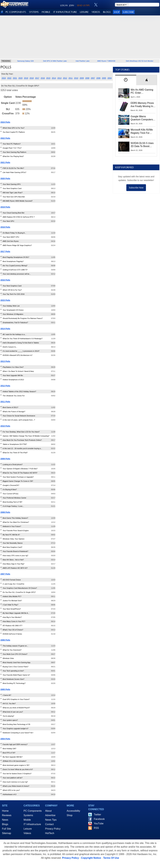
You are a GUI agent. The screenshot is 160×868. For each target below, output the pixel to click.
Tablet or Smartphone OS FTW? (15, 444)
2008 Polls (5, 512)
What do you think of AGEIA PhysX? (16, 708)
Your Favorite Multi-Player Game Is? (16, 675)
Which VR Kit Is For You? (12, 290)
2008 (87, 78)
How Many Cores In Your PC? (14, 621)
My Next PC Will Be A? (11, 535)
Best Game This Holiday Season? (15, 518)
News (5, 820)
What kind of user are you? (13, 712)
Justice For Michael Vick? (12, 601)
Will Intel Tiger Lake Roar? (13, 193)
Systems (28, 815)
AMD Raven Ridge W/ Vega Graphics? (17, 245)
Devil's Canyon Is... (10, 347)
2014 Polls (5, 329)
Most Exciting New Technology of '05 (16, 724)
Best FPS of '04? (9, 753)
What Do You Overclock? (12, 650)
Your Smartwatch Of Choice (13, 310)
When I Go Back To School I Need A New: (18, 371)
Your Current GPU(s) (11, 494)
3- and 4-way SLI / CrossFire (13, 584)
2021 (15, 78)
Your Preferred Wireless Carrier (14, 498)
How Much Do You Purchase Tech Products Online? (22, 440)
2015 (48, 78)
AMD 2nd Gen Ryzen (11, 241)
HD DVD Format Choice (12, 580)
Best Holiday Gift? (9, 749)
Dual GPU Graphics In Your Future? (16, 699)
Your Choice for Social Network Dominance (19, 416)
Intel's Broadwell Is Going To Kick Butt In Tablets (21, 343)
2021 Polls (5, 162)
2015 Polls (5, 300)
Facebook (99, 819)
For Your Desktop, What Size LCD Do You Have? (21, 432)
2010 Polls (5, 426)
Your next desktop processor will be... (17, 274)
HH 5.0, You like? (9, 704)
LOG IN (64, 5)
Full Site (6, 829)
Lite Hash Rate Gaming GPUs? (14, 172)
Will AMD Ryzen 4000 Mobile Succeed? (18, 201)
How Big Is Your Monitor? (12, 617)
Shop (117, 12)
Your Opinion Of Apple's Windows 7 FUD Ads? (20, 469)
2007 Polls (5, 574)
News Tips (51, 820)
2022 (9, 78)
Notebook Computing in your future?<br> (18, 733)
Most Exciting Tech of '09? (12, 502)
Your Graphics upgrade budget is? (16, 729)
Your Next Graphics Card (12, 188)
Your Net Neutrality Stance (13, 543)
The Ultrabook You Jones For (14, 396)
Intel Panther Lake (83, 61)
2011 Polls (5, 402)
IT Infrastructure (32, 824)
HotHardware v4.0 (9, 794)
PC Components (33, 811)
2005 (104, 78)
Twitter (97, 815)
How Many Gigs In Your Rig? (14, 564)
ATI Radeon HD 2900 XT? (13, 626)
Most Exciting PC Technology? (14, 683)
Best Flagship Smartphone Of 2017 (16, 257)
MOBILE (46, 12)
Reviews (7, 815)
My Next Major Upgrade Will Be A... (16, 613)
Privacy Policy (53, 829)
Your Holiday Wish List (11, 306)
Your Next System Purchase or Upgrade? (18, 477)
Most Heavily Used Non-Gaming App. (17, 662)
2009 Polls (5, 459)
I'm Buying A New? (10, 489)
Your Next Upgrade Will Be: (13, 375)
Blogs (5, 824)
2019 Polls (5, 207)
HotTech (50, 833)
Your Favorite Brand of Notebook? (15, 551)
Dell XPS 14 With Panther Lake (55, 61)
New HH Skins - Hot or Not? (13, 560)
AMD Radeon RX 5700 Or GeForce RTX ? (19, 217)
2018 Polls (5, 227)
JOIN (72, 5)
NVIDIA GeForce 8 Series (12, 634)
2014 (54, 78)
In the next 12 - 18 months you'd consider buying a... (22, 448)
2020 (20, 78)
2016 (43, 78)
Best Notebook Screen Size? (14, 679)
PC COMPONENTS (16, 12)
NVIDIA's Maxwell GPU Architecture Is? (18, 355)
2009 (82, 78)
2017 (37, 78)
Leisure (28, 829)
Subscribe (128, 12)
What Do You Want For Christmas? (16, 522)
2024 (4, 78)
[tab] (126, 80)
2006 (98, 78)
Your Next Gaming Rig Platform (14, 152)
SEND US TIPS (83, 5)
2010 (76, 78)
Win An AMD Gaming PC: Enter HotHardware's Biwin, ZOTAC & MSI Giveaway (142, 92)
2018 (32, 78)
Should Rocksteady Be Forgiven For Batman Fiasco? (23, 318)
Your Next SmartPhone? (12, 609)
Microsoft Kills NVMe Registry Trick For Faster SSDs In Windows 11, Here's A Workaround (142, 131)
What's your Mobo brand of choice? (16, 786)
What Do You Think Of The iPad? (15, 453)
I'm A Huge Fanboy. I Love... (13, 506)
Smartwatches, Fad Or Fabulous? (15, 323)
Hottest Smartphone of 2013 (13, 380)
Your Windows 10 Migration (13, 314)
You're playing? (8, 716)
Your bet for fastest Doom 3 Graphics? (17, 774)
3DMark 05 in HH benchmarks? (14, 761)
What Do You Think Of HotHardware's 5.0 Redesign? (23, 339)
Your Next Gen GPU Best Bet (14, 197)
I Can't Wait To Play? (10, 605)
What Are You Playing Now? (13, 156)
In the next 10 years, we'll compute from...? (19, 420)
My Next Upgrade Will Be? (13, 757)
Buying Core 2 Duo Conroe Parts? (16, 667)
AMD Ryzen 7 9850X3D (106, 61)
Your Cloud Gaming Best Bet (13, 213)
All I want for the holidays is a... (14, 334)
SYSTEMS (34, 12)
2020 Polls (5, 178)
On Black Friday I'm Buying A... (14, 233)
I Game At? (7, 695)
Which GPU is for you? (11, 790)
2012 (65, 78)
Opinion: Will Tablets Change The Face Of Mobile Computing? (26, 436)
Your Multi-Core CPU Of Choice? (15, 654)
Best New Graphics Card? (12, 547)
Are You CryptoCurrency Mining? (15, 266)
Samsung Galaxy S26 (25, 61)
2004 (110, 78)
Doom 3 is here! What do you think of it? (18, 769)
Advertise (50, 815)
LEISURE (84, 12)
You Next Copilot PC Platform (14, 132)
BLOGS (107, 12)
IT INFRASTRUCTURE (65, 12)
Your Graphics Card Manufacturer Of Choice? (20, 588)
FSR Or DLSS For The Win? (13, 168)
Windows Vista (8, 658)
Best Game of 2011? (10, 407)
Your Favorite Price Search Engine (16, 531)
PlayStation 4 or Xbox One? (13, 367)
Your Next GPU (8, 221)
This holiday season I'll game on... (15, 646)
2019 (26, 78)
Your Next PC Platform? (12, 144)
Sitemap (7, 833)
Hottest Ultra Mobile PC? (12, 596)
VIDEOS (96, 12)
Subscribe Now (136, 188)
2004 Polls (5, 739)
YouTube (99, 823)
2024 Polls (5, 122)
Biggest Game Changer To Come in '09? (18, 481)
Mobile (27, 820)
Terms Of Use (111, 858)
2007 (93, 78)
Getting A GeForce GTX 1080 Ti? (15, 270)
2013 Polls (5, 361)
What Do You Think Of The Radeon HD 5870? (20, 473)
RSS (96, 828)
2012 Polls (5, 386)
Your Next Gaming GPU (12, 184)
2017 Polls (5, 251)
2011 (71, 78)
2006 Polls (5, 640)
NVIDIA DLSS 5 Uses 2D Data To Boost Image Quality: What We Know (142, 145)
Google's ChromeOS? (11, 485)
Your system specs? (10, 720)
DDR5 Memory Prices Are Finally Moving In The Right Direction (142, 105)
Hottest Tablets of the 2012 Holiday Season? (19, 391)
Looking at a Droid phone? (13, 464)
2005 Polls (5, 689)
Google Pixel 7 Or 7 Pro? (12, 148)
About (48, 811)
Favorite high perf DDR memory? (15, 744)
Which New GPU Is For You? (14, 128)
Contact (49, 824)
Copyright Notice (91, 858)
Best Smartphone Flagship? (13, 261)
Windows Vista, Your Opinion (14, 539)
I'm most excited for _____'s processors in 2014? (21, 351)
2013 (59, 78)
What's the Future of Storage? (14, 412)
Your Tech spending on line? (13, 671)
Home (5, 811)
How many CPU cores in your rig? (15, 556)
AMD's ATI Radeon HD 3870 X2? (15, 568)
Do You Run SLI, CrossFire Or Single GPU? (19, 592)
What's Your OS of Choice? (13, 630)
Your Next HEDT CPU (11, 237)
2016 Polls (5, 280)
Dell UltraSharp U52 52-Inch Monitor (140, 61)
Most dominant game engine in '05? (16, 765)
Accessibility (73, 811)
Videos (27, 833)
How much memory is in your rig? (15, 782)
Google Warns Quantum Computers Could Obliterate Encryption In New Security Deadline (142, 118)
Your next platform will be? (13, 778)
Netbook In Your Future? (12, 526)
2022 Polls (5, 138)
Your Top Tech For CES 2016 (14, 294)
